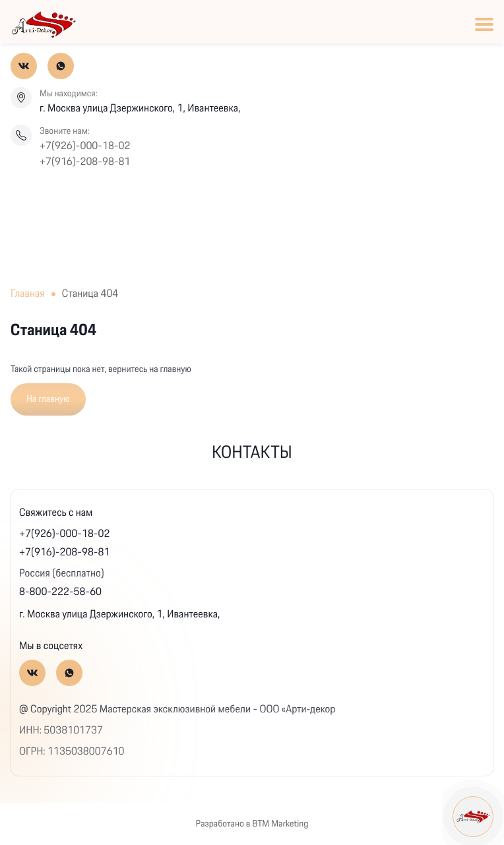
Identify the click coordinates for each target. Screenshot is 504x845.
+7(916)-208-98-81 (85, 162)
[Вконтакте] (24, 66)
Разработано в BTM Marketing (252, 824)
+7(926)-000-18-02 (85, 146)
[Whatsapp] (61, 66)
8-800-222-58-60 (60, 592)
